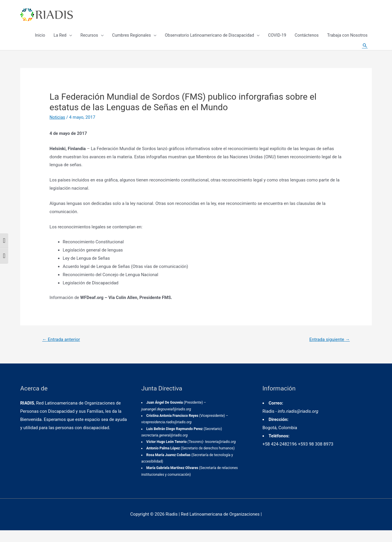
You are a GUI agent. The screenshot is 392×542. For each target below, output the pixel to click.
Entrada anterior (62, 351)
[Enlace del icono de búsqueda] (364, 53)
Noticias (58, 129)
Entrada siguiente (329, 351)
